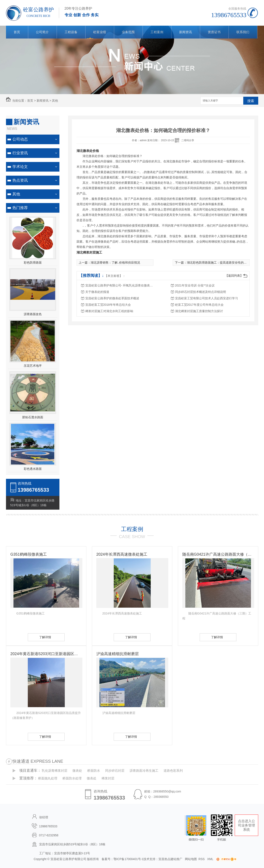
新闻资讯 (186, 32)
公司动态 (20, 139)
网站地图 (191, 859)
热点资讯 (20, 180)
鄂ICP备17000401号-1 (128, 859)
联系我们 (243, 32)
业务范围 (128, 32)
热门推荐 (20, 208)
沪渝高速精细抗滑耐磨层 (118, 654)
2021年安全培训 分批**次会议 (195, 285)
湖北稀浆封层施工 (89, 252)
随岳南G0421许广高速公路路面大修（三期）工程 (218, 554)
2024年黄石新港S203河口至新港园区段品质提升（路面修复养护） (46, 654)
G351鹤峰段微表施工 (29, 554)
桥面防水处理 (72, 778)
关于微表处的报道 (97, 292)
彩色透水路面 (33, 469)
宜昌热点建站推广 (170, 859)
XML (211, 859)
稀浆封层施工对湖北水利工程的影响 (109, 311)
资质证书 (214, 32)
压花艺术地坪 (33, 366)
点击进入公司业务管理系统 (246, 825)
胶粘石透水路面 (33, 417)
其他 (55, 101)
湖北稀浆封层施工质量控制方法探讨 (199, 311)
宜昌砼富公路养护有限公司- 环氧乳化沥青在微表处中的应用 (119, 285)
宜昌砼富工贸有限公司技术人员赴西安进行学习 (206, 298)
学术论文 (20, 167)
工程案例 (157, 32)
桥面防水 (94, 771)
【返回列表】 (234, 276)
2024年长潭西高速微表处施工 (122, 554)
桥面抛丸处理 (48, 778)
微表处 (77, 771)
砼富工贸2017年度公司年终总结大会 (199, 305)
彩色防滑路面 (33, 263)
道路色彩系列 (173, 771)
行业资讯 (20, 153)
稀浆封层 (108, 778)
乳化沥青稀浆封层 (55, 771)
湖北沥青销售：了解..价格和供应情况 (115, 263)
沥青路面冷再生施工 (144, 771)
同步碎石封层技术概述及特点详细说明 (201, 292)
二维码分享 (188, 140)
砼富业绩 (100, 32)
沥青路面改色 (33, 314)
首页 (17, 32)
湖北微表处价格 (88, 151)
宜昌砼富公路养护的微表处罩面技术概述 (112, 298)
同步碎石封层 (115, 771)
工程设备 (71, 32)
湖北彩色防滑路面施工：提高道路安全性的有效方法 (221, 263)
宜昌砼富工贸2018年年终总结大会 (108, 305)
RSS (202, 859)
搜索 (251, 101)
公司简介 (42, 32)
